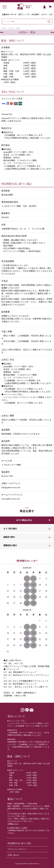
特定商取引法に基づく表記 (19, 843)
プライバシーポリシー (17, 849)
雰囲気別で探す (10, 545)
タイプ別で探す (10, 529)
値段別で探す (9, 537)
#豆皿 (51, 15)
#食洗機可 (35, 15)
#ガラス (44, 15)
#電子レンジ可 (24, 15)
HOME (4, 28)
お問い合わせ (13, 855)
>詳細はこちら (13, 824)
